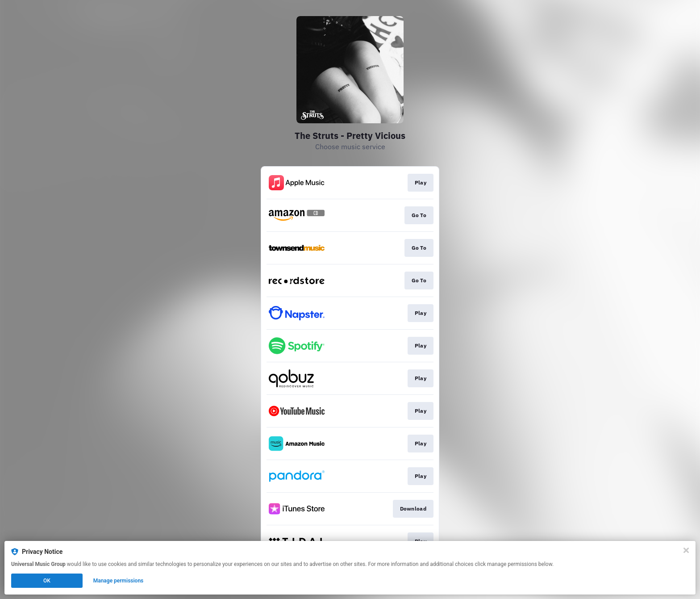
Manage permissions (119, 581)
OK (47, 581)
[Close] (686, 550)
